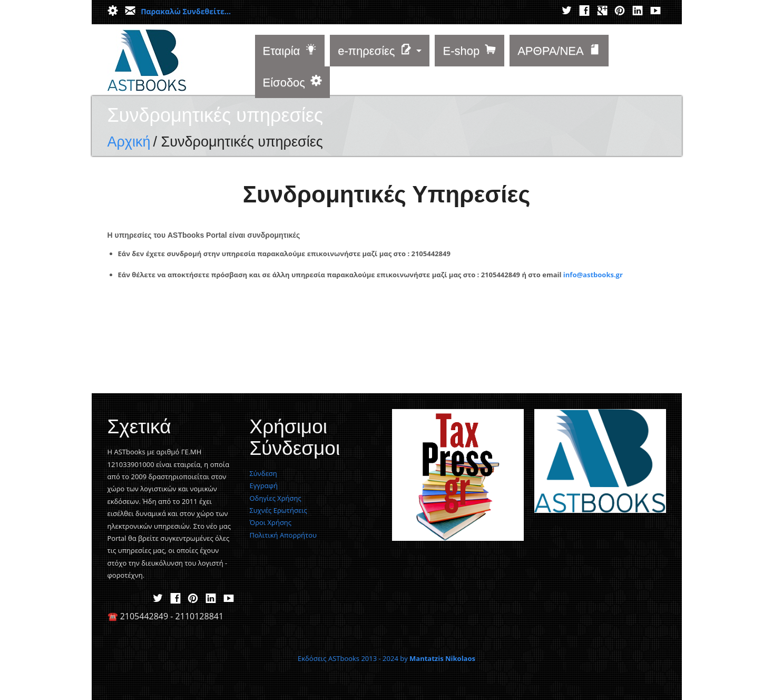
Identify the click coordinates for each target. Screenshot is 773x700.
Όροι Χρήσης (271, 522)
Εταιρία (290, 51)
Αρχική (129, 142)
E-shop (469, 51)
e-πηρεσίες (375, 51)
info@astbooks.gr (593, 275)
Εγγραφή (264, 485)
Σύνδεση (263, 473)
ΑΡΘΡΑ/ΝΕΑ (559, 51)
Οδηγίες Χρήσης (276, 498)
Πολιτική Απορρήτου (283, 535)
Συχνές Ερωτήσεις (278, 510)
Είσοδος (292, 82)
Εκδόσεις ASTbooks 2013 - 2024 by (387, 658)
